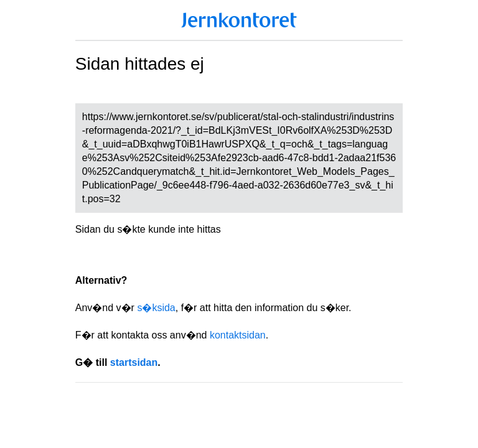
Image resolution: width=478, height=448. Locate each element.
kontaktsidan (238, 335)
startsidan (134, 362)
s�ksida (156, 308)
